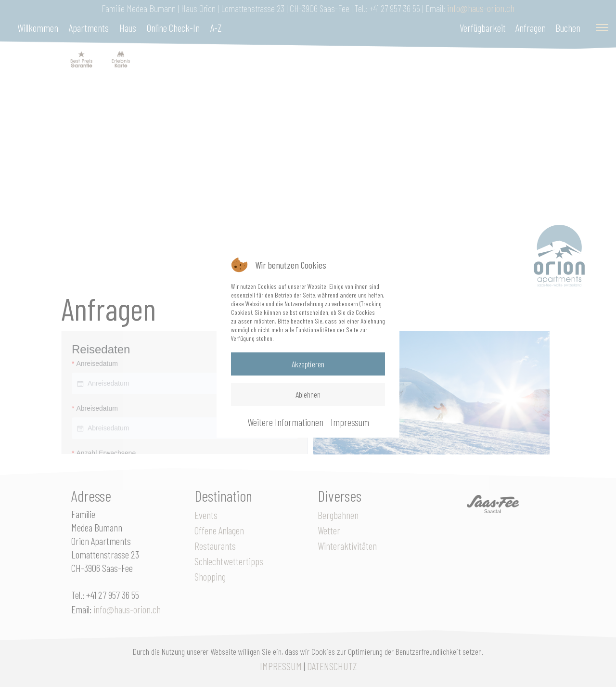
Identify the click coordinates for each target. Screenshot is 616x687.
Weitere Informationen (285, 422)
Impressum (350, 422)
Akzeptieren (308, 364)
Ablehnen (308, 394)
